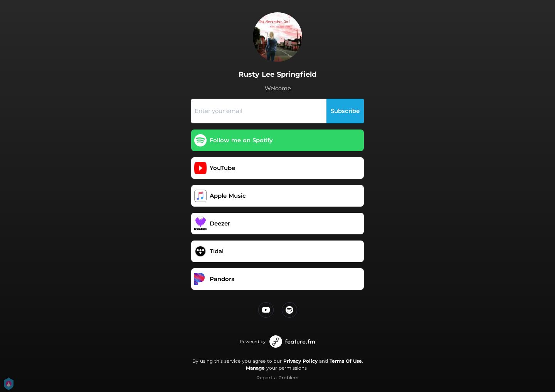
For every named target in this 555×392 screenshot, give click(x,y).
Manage (255, 368)
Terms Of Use (346, 361)
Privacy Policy (300, 361)
